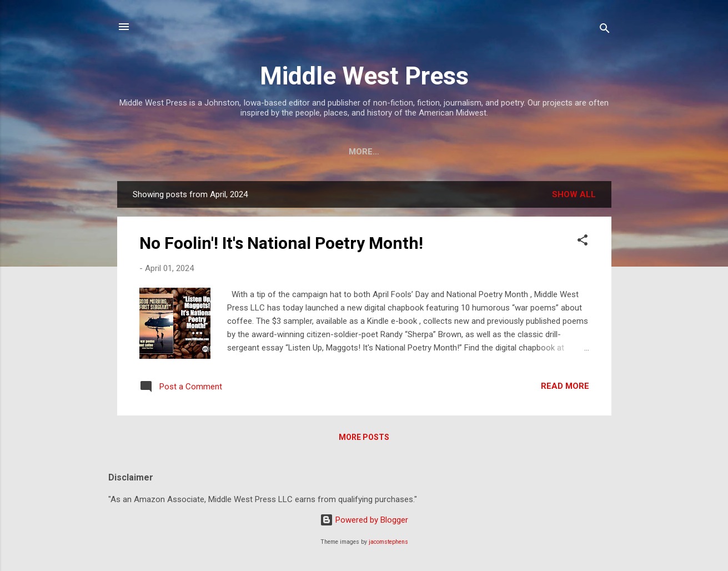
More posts (364, 439)
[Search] (605, 30)
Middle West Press (364, 76)
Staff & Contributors (313, 152)
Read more (565, 388)
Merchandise (514, 152)
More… (579, 152)
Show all (574, 197)
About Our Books (424, 152)
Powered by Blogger (364, 520)
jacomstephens (388, 542)
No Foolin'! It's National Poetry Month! (281, 245)
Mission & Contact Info (188, 152)
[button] (583, 244)
